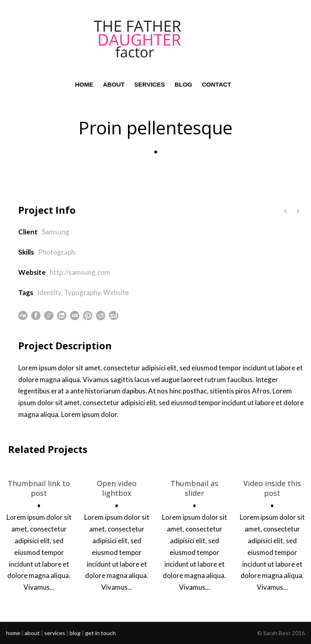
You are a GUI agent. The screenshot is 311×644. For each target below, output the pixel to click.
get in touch (100, 633)
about (32, 633)
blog (75, 633)
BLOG (183, 84)
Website (116, 292)
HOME (84, 84)
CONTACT (217, 84)
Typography (82, 292)
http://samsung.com (80, 272)
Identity (49, 292)
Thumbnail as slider (194, 488)
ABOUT (114, 84)
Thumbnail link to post (39, 488)
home (13, 633)
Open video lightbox (117, 488)
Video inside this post (272, 488)
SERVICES (150, 84)
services (55, 633)
